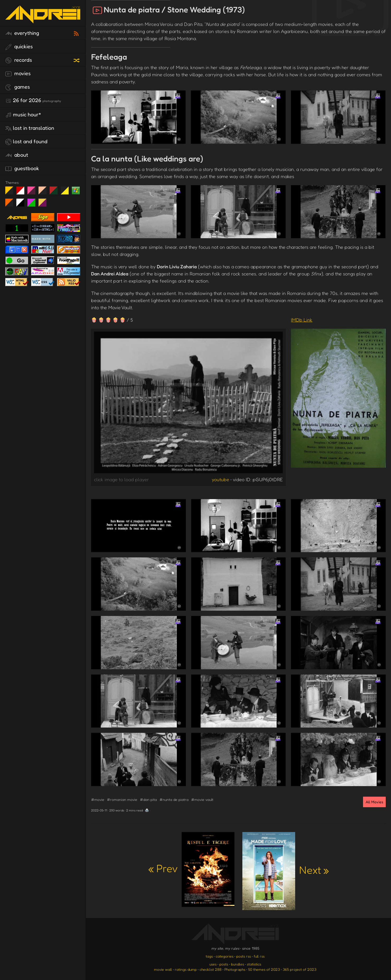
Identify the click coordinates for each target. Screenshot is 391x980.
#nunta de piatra (174, 799)
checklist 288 (211, 969)
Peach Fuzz (44, 193)
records (19, 60)
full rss (259, 956)
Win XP (76, 190)
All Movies (374, 802)
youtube (220, 479)
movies (18, 74)
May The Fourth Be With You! (67, 193)
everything (22, 33)
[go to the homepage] (43, 20)
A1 (33, 205)
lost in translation (30, 128)
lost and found (26, 142)
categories (225, 956)
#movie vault (202, 799)
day (22, 193)
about (17, 155)
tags (209, 956)
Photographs (235, 969)
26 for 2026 (33, 101)
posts (224, 964)
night (11, 193)
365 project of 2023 (300, 969)
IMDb (302, 320)
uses (213, 964)
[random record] (77, 60)
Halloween (11, 205)
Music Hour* (23, 115)
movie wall (163, 969)
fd (33, 193)
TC (44, 205)
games (18, 87)
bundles (237, 964)
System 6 (22, 205)
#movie (98, 799)
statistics (254, 964)
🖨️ (147, 810)
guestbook (22, 169)
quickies (19, 47)
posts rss (244, 956)
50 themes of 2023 (264, 969)
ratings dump (186, 969)
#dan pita (148, 799)
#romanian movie (122, 799)
